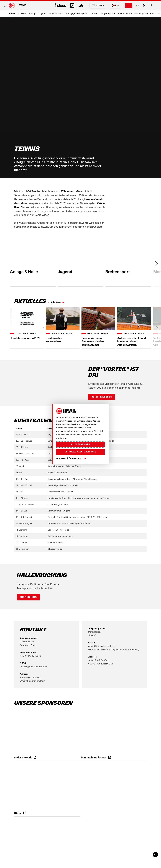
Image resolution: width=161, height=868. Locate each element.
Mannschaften (56, 13)
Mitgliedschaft (108, 13)
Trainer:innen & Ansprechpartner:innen (136, 13)
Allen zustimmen (80, 444)
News (23, 13)
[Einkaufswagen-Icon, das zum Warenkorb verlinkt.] (144, 5)
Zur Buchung (28, 597)
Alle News (56, 302)
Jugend (42, 13)
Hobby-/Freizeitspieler (77, 13)
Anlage (33, 13)
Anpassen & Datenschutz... (70, 458)
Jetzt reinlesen (102, 397)
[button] (151, 5)
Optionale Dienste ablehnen (80, 452)
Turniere (94, 13)
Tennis (22, 5)
